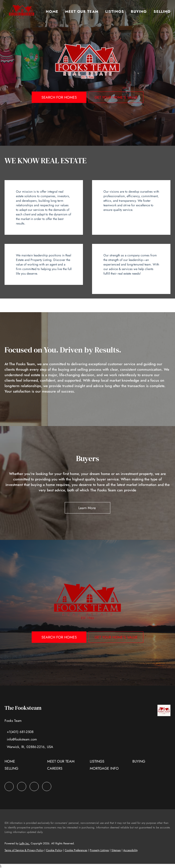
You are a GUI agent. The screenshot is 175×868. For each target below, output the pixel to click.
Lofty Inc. (25, 843)
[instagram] (34, 786)
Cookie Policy (54, 850)
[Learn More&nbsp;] (87, 508)
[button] (22, 12)
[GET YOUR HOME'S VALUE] (116, 97)
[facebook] (9, 786)
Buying (139, 11)
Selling (162, 11)
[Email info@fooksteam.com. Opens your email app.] (21, 739)
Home (52, 11)
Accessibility (130, 850)
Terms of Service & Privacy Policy (24, 850)
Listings (115, 11)
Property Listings (99, 850)
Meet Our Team (82, 11)
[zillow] (22, 786)
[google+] (47, 786)
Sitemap (116, 850)
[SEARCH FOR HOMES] (59, 97)
